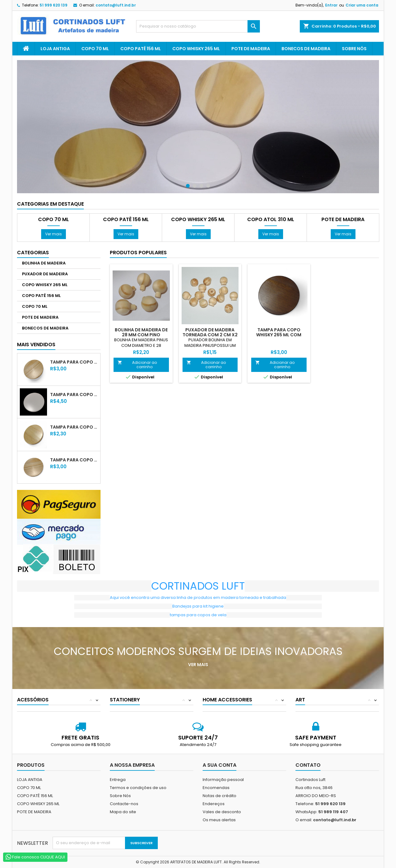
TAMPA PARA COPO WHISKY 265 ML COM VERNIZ (74, 362)
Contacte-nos (124, 804)
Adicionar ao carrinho (137, 365)
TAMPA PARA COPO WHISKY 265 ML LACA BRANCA (74, 395)
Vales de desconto (222, 812)
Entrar (331, 5)
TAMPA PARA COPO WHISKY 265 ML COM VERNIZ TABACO (279, 335)
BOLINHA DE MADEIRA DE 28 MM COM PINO (141, 332)
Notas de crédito (220, 796)
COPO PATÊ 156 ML (141, 49)
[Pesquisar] (198, 26)
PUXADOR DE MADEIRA (45, 274)
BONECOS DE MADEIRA (306, 49)
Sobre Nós (354, 49)
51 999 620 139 (54, 5)
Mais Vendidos (36, 345)
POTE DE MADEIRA (251, 49)
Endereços (214, 804)
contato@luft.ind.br (116, 5)
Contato (308, 765)
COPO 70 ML (95, 49)
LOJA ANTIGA (55, 49)
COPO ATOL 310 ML (271, 220)
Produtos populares (138, 253)
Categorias (33, 253)
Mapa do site (123, 812)
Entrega (118, 780)
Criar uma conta (362, 5)
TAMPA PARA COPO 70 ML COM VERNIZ (74, 427)
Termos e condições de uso (138, 788)
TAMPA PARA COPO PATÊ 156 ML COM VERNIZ (74, 460)
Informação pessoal (223, 780)
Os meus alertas (219, 820)
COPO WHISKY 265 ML (196, 49)
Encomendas (216, 788)
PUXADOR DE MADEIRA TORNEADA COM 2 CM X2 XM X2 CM (210, 335)
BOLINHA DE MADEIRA (44, 263)
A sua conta (220, 765)
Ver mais (54, 234)
